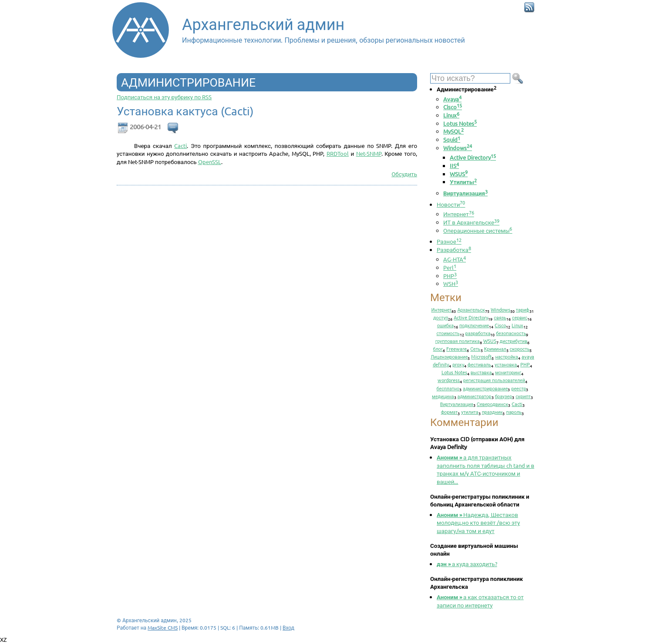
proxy (458, 364)
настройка (506, 356)
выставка (481, 372)
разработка (478, 333)
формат (450, 412)
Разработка (454, 250)
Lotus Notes (460, 123)
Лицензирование (449, 356)
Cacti (180, 146)
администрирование (485, 388)
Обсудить (404, 174)
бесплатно (448, 388)
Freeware (457, 349)
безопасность (511, 333)
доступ (441, 317)
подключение (474, 325)
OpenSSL (210, 162)
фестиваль (479, 364)
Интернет (459, 214)
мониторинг (508, 372)
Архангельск (471, 309)
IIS (454, 166)
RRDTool (338, 153)
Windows (458, 148)
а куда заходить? (467, 564)
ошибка (445, 325)
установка (506, 364)
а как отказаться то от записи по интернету (480, 601)
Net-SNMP (369, 153)
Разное (449, 241)
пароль (514, 412)
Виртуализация (465, 193)
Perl (450, 267)
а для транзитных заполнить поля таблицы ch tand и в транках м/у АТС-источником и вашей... (485, 469)
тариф (523, 309)
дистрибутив (514, 341)
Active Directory (473, 157)
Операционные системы (478, 230)
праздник (492, 412)
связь (500, 317)
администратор (475, 396)
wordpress (449, 380)
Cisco (453, 107)
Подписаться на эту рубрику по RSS (164, 97)
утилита (470, 412)
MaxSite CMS (163, 627)
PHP (450, 276)
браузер (504, 396)
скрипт (523, 396)
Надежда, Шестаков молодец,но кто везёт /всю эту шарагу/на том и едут (478, 523)
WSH (451, 283)
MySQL (453, 131)
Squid (452, 139)
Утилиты (463, 182)
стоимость (448, 333)
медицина (443, 396)
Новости (451, 204)
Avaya (452, 99)
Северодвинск (492, 404)
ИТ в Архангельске (471, 222)
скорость (520, 349)
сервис (520, 317)
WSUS (459, 174)
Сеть (475, 349)
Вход (288, 627)
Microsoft (481, 356)
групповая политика (458, 341)
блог (438, 349)
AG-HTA (455, 259)
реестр (519, 388)
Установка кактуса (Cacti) (185, 111)
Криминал (495, 349)
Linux (451, 115)
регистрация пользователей (494, 380)
